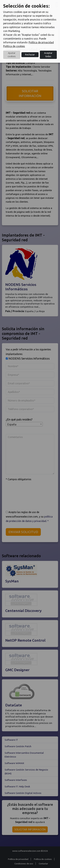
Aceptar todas (48, 55)
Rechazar (30, 55)
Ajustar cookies (12, 55)
